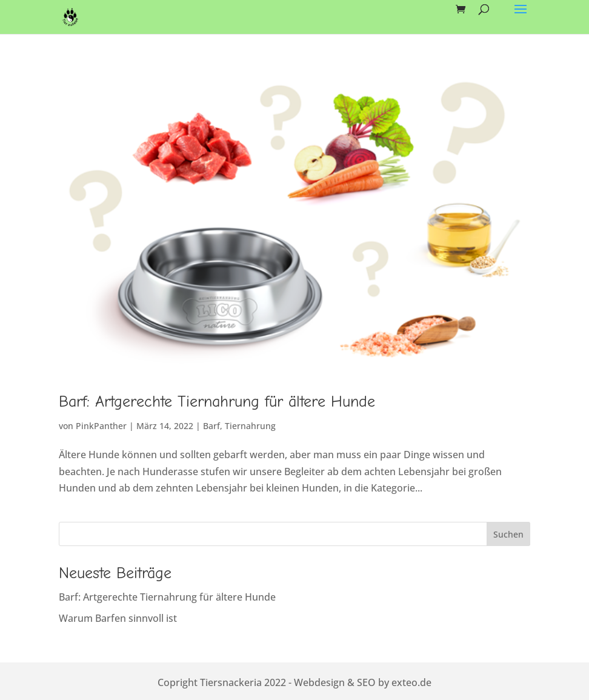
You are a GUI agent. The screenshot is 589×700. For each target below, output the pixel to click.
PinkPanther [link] (101, 426)
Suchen (508, 534)
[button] (521, 17)
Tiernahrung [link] (250, 426)
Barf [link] (211, 426)
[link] (70, 16)
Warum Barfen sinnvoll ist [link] (118, 618)
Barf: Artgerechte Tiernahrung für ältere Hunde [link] (217, 402)
